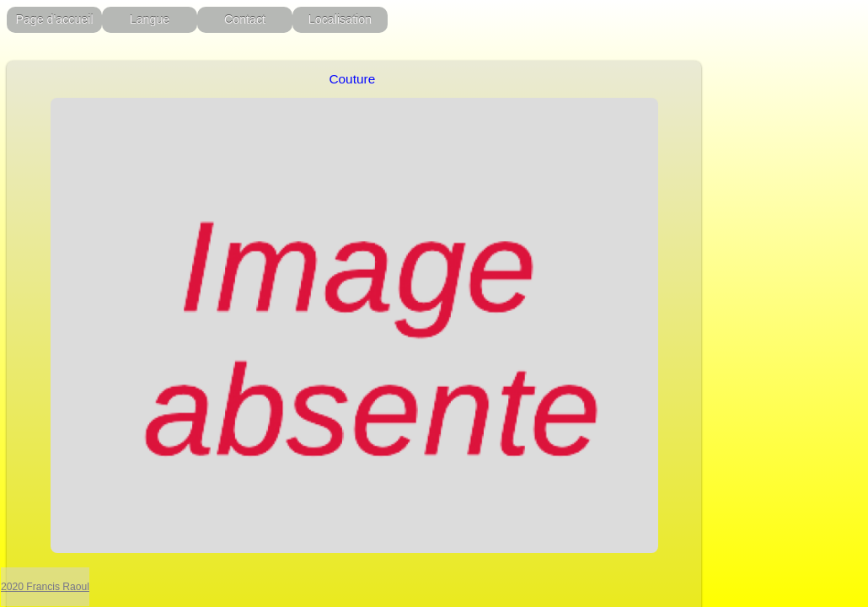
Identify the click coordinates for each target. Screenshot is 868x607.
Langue (150, 19)
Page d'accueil (54, 19)
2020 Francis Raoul (45, 587)
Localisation (340, 19)
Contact (245, 19)
